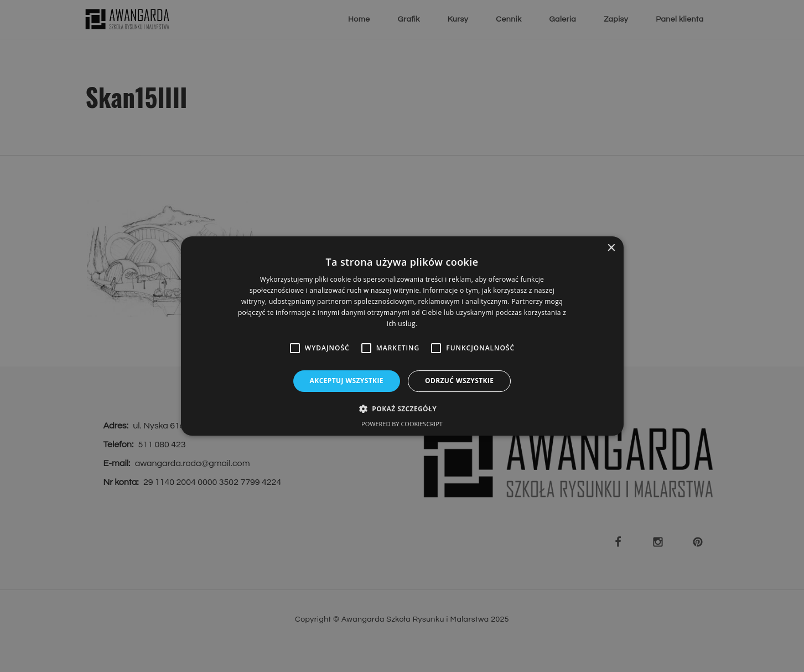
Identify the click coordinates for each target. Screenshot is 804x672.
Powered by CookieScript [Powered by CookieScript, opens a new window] (402, 424)
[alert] (402, 336)
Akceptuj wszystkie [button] (347, 381)
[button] (402, 409)
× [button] (611, 248)
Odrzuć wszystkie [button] (459, 381)
